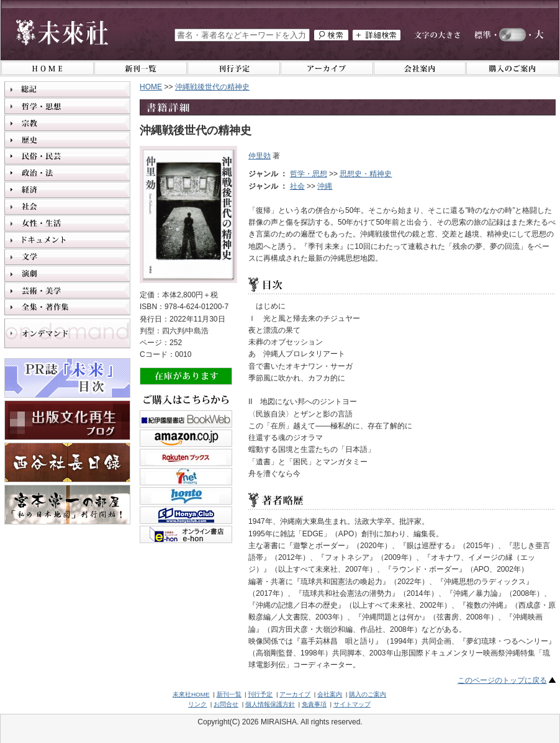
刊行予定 (260, 694)
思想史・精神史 (366, 174)
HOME (151, 87)
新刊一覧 (229, 694)
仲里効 (260, 156)
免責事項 (314, 704)
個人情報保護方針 (270, 704)
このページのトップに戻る (502, 680)
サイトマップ (352, 704)
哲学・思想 (309, 174)
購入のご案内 (368, 694)
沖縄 (325, 186)
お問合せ (226, 704)
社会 (297, 186)
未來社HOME (191, 694)
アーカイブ (295, 694)
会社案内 (330, 694)
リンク (197, 704)
